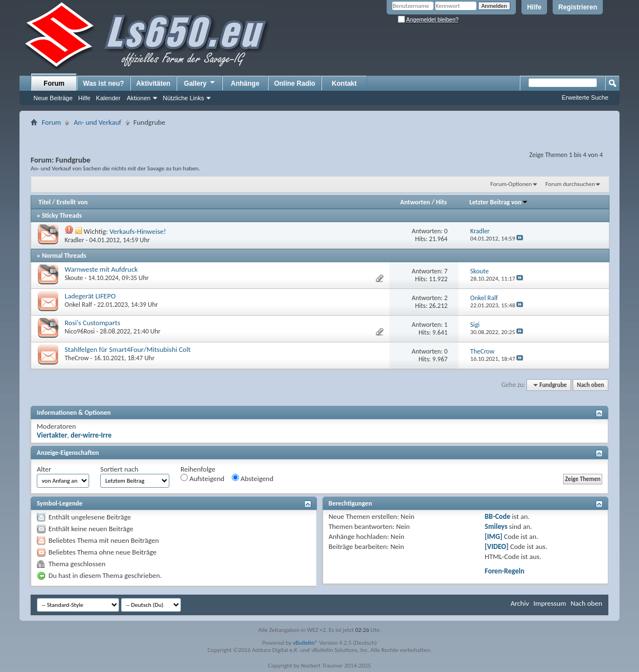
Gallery (200, 83)
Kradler (74, 240)
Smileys (496, 526)
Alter (44, 469)
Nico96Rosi (80, 331)
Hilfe (534, 7)
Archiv (520, 603)
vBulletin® (306, 643)
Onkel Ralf (78, 305)
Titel (45, 202)
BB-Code (497, 516)
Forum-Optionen (511, 184)
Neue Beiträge (53, 98)
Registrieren (578, 7)
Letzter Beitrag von (499, 202)
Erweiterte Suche (585, 97)
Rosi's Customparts (92, 323)
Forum (54, 84)
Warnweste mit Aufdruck (101, 269)
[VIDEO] (497, 546)
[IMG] (494, 536)
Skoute (74, 278)
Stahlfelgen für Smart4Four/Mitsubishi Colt (128, 349)
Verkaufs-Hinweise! (138, 231)
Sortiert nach (119, 469)
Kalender (108, 98)
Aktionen (138, 98)
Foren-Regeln (504, 571)
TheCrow (77, 358)
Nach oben (590, 385)
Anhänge (245, 84)
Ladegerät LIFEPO (90, 296)
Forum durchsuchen (570, 184)
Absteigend (253, 478)
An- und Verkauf (97, 122)
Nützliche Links (183, 98)
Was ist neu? (104, 84)
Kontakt (345, 84)
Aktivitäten (153, 84)
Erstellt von (72, 202)
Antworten (415, 202)
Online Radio (295, 84)
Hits (442, 202)
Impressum (550, 603)
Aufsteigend (203, 478)
